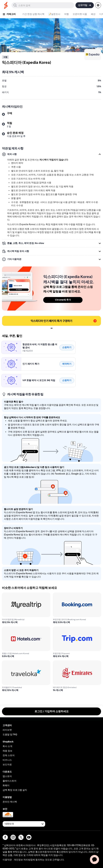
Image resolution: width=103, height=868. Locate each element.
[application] (94, 860)
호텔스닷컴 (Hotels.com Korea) (20, 629)
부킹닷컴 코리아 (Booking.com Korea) (75, 595)
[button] (52, 154)
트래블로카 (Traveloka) (15, 663)
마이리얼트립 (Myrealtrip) (17, 595)
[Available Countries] (24, 824)
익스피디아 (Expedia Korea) (17, 343)
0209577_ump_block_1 (15, 318)
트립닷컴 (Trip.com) (64, 629)
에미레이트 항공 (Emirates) (68, 663)
